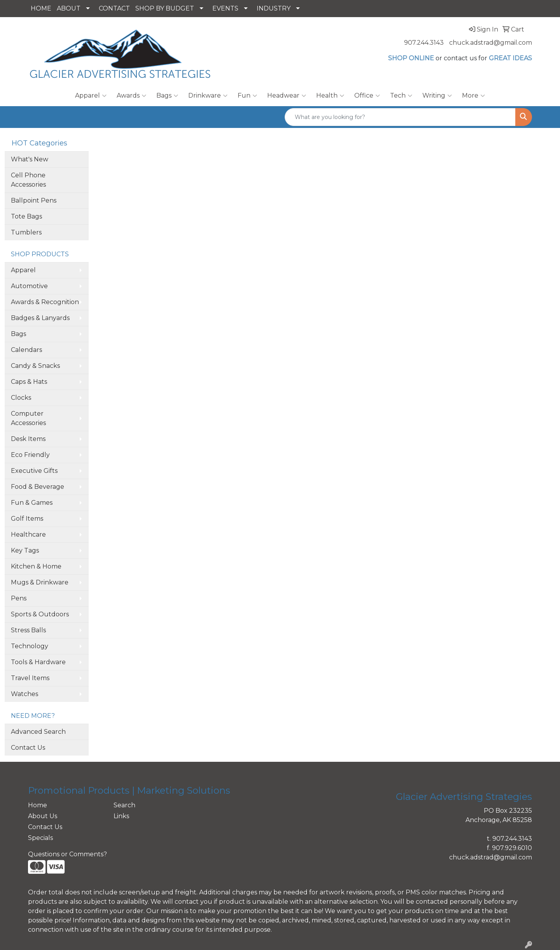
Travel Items (30, 678)
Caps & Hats (29, 382)
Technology (30, 646)
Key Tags (25, 550)
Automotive (29, 286)
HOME (41, 8)
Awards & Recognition (45, 302)
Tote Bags (26, 216)
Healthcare (28, 534)
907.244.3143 (424, 43)
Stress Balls (28, 630)
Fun (247, 96)
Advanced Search (38, 732)
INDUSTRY (274, 8)
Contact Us (28, 748)
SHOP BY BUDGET (165, 8)
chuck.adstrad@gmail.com (491, 43)
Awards (131, 96)
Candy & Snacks (35, 366)
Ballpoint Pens (34, 200)
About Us (43, 816)
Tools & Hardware (38, 662)
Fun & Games (32, 503)
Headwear (287, 96)
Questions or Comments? (67, 854)
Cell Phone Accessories (28, 180)
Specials (40, 838)
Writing (437, 96)
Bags (167, 96)
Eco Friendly (30, 455)
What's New (30, 159)
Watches (24, 694)
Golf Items (27, 519)
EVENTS (225, 8)
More (473, 96)
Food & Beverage (38, 487)
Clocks (21, 398)
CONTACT (114, 8)
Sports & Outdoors (40, 614)
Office (367, 96)
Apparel (91, 96)
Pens (19, 598)
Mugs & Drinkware (40, 582)
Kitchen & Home (36, 566)
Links (121, 816)
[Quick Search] (400, 117)
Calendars (26, 350)
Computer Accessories (28, 418)
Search (124, 805)
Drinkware (208, 96)
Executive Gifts (34, 471)
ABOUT (69, 8)
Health (330, 96)
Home (38, 805)
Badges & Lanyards (40, 318)
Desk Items (28, 439)
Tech (401, 96)
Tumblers (26, 232)
